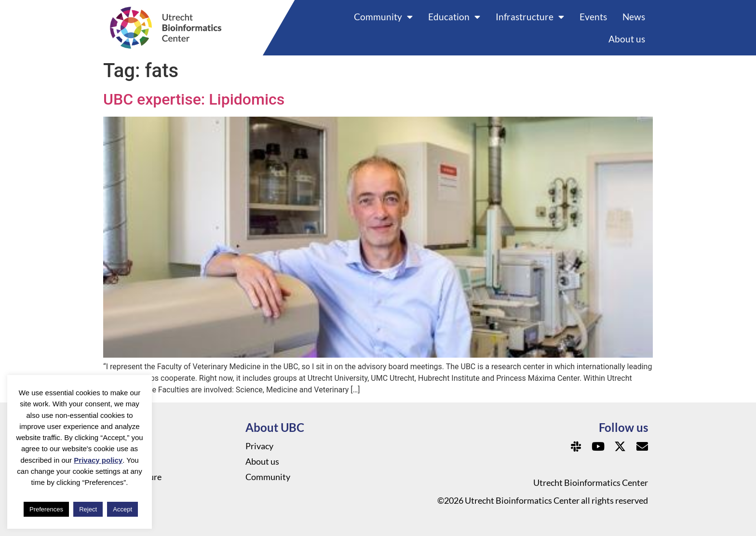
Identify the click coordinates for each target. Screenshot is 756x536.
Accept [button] (122, 509)
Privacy (259, 446)
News (634, 17)
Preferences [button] (46, 509)
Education (454, 17)
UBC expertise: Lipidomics (194, 99)
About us (627, 39)
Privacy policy (98, 460)
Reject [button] (88, 509)
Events (593, 17)
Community (383, 17)
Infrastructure (530, 17)
